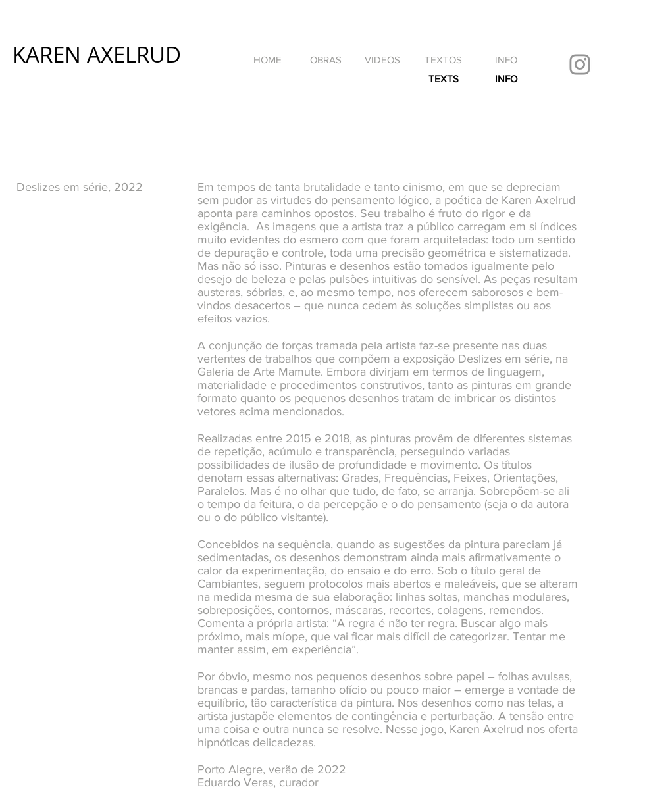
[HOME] (267, 59)
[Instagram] (580, 64)
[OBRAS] (325, 59)
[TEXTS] (443, 78)
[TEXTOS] (443, 59)
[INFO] (506, 59)
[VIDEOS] (382, 59)
